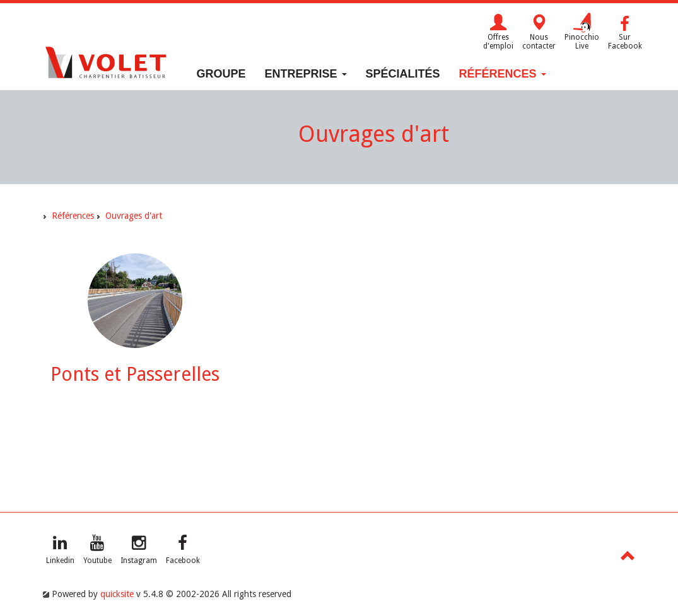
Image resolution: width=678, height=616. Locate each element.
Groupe (221, 74)
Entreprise (306, 74)
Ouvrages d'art (134, 216)
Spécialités (403, 74)
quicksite (117, 594)
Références (503, 74)
